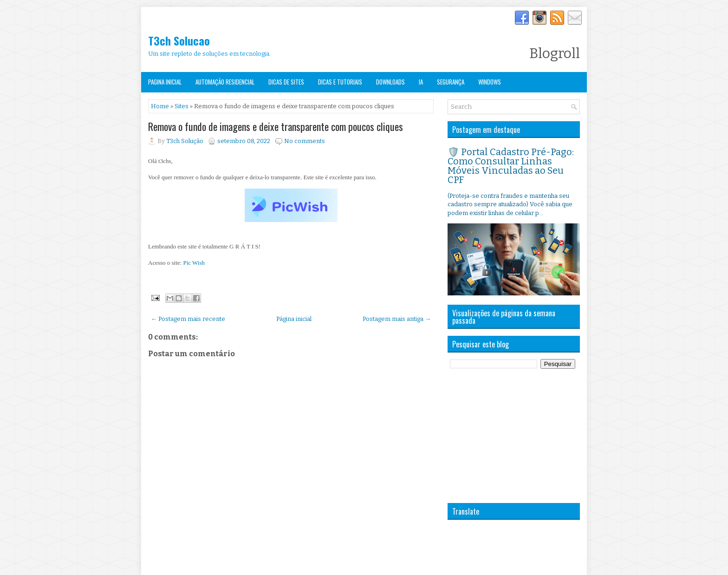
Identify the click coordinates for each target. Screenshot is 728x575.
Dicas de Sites (286, 82)
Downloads (390, 82)
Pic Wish (194, 263)
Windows (490, 82)
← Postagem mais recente (188, 319)
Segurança (451, 82)
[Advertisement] (517, 436)
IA (421, 82)
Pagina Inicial (165, 82)
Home (160, 106)
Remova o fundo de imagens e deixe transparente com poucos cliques (276, 126)
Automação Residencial (225, 82)
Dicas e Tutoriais (340, 82)
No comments (305, 141)
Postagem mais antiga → (397, 319)
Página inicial (294, 319)
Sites (182, 106)
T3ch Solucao (179, 40)
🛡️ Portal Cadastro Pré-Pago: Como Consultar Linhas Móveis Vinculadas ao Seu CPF (511, 166)
